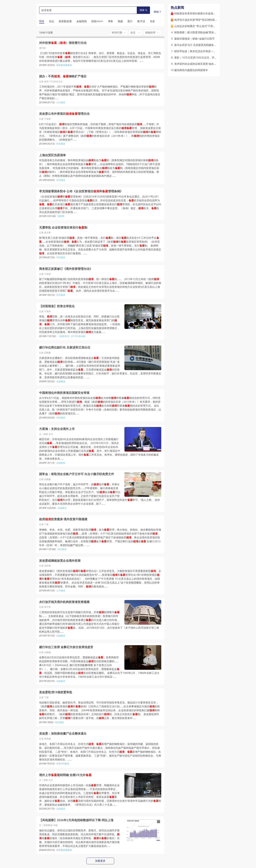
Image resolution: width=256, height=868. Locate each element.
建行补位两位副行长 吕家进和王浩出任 (65, 347)
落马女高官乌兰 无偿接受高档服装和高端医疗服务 (203, 45)
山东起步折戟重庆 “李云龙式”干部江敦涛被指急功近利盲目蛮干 (210, 26)
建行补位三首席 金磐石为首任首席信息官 (66, 647)
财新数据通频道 (64, 65)
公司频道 (61, 102)
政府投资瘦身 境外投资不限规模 (63, 519)
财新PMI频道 (63, 764)
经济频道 (61, 144)
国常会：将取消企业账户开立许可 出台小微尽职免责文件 (77, 474)
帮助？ (158, 12)
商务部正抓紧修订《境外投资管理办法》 (66, 269)
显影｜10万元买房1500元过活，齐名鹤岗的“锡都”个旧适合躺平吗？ (213, 57)
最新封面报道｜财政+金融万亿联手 (194, 39)
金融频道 (61, 381)
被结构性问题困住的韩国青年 (191, 70)
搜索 (143, 10)
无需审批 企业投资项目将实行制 (63, 228)
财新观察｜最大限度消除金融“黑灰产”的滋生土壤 (202, 32)
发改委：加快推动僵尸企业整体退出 (63, 734)
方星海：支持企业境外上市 (57, 429)
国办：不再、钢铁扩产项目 (63, 76)
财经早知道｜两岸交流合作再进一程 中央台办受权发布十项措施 (211, 51)
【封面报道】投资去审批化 (57, 306)
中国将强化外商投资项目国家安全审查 (64, 393)
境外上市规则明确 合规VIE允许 (65, 775)
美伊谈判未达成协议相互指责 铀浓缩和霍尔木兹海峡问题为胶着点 (212, 64)
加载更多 (100, 861)
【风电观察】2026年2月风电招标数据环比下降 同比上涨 (76, 820)
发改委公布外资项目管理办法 (64, 114)
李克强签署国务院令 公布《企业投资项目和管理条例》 (81, 191)
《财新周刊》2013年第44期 (71, 336)
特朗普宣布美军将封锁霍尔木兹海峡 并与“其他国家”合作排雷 (209, 13)
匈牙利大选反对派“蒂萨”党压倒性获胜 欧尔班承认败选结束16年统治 (213, 20)
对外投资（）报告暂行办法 (63, 43)
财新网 (61, 216)
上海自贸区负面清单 (52, 155)
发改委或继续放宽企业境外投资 (60, 561)
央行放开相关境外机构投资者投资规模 (64, 602)
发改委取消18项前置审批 (56, 692)
